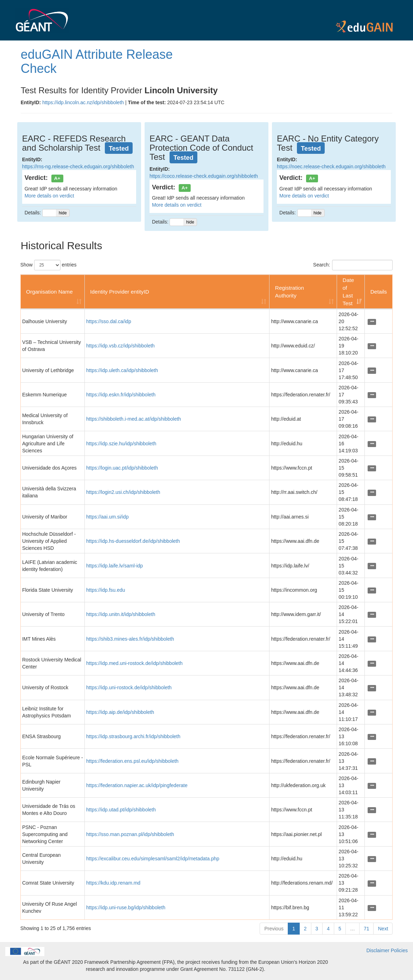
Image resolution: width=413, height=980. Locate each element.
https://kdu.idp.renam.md (113, 883)
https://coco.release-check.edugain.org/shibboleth (204, 176)
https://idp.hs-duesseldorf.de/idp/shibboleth (133, 541)
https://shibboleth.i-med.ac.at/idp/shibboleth (134, 419)
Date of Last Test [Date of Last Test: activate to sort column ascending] (348, 292)
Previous (274, 929)
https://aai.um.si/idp (107, 517)
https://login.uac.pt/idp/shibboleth (122, 468)
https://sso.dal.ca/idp (109, 321)
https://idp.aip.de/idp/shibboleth (120, 712)
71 (367, 929)
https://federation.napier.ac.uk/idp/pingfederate (137, 785)
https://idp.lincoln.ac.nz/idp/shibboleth (83, 102)
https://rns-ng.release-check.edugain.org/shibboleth (78, 167)
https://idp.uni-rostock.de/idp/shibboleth (129, 687)
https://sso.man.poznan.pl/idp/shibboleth (130, 834)
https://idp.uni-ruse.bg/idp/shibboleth (126, 907)
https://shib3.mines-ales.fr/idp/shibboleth (130, 639)
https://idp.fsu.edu (106, 590)
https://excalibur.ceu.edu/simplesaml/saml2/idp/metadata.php (153, 859)
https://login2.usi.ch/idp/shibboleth (123, 492)
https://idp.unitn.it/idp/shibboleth (121, 614)
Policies (399, 950)
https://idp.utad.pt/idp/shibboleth (121, 810)
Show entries (49, 265)
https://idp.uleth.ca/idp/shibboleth (122, 370)
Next (383, 929)
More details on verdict (49, 196)
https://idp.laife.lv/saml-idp (115, 566)
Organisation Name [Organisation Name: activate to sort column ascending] (49, 292)
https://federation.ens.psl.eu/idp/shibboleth (132, 761)
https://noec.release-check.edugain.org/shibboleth (331, 167)
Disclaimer (378, 950)
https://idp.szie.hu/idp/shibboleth (121, 444)
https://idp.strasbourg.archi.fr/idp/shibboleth (133, 736)
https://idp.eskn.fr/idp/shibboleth (121, 395)
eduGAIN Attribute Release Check (97, 61)
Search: (353, 265)
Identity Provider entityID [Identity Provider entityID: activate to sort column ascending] (120, 292)
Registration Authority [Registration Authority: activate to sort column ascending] (290, 292)
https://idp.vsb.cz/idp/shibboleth (120, 346)
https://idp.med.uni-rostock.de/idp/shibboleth (134, 663)
